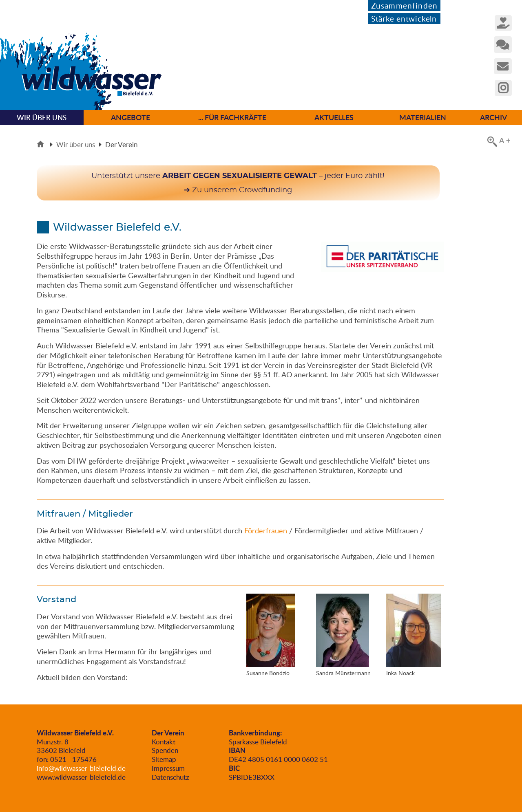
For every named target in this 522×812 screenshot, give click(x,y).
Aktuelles (334, 117)
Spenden (165, 750)
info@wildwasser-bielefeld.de (81, 768)
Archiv (493, 117)
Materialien (423, 117)
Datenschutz (170, 777)
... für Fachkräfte (232, 117)
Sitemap (164, 759)
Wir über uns (76, 144)
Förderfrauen (266, 530)
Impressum (168, 768)
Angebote (130, 117)
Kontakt (164, 742)
